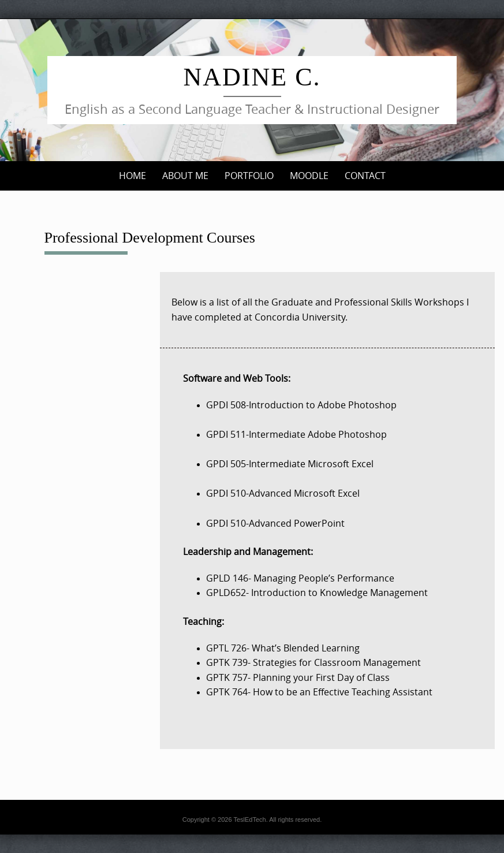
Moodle (309, 176)
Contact (365, 176)
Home (132, 176)
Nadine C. (252, 77)
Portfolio (249, 176)
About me (185, 176)
